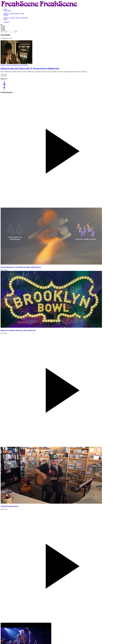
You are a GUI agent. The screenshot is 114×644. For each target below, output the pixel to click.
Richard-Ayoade (17, 65)
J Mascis (12, 13)
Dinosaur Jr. (7, 18)
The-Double (25, 65)
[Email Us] (4, 88)
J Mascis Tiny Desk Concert (9, 506)
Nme (12, 65)
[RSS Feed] (4, 89)
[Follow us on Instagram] (4, 86)
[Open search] (3, 28)
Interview (3, 65)
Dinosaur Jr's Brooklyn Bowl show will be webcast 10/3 (18, 330)
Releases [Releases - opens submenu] (6, 15)
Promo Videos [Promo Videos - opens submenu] (7, 11)
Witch (26, 18)
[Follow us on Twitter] (4, 82)
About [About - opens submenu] (5, 19)
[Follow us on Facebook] (4, 83)
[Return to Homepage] (39, 7)
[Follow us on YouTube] (5, 85)
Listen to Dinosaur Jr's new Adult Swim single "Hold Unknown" (21, 267)
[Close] (16, 32)
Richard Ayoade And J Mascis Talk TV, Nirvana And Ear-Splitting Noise (30, 68)
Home (5, 9)
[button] (57, 25)
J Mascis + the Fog (20, 13)
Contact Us (7, 22)
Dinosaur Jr (7, 13)
